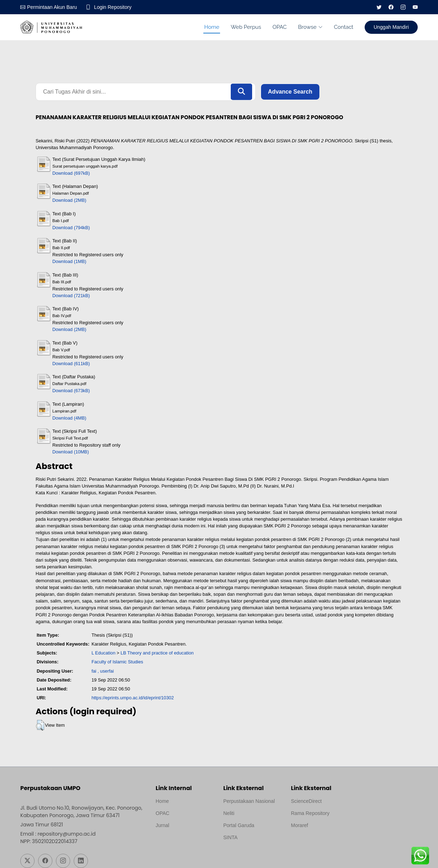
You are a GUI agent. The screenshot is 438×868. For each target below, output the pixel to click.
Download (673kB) (71, 391)
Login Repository (113, 7)
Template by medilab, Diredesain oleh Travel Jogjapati (180, 842)
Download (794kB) (71, 228)
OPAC (280, 27)
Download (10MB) (71, 452)
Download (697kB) (71, 173)
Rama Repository (310, 813)
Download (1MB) (69, 261)
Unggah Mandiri (391, 27)
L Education (103, 653)
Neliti (229, 813)
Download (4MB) (69, 418)
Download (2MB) (69, 200)
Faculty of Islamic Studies (117, 662)
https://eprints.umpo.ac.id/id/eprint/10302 (133, 698)
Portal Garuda (239, 825)
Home (212, 27)
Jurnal (162, 825)
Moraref (299, 825)
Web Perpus (246, 27)
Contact (344, 27)
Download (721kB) (71, 296)
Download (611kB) (71, 364)
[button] (40, 725)
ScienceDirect (306, 801)
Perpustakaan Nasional (249, 801)
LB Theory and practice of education (157, 653)
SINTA (230, 837)
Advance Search (290, 92)
